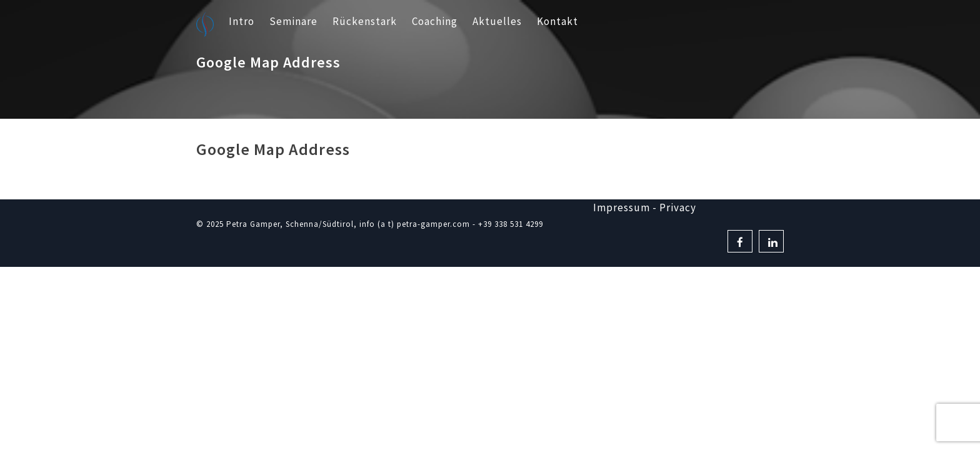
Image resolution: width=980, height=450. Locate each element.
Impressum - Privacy (645, 207)
